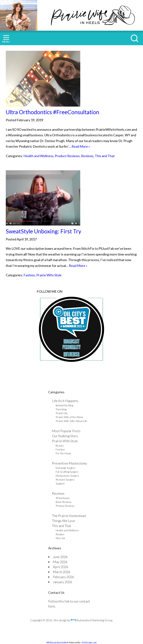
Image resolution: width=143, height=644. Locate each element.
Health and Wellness (38, 156)
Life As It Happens (65, 401)
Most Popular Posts (66, 431)
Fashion (29, 275)
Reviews (87, 156)
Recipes (60, 534)
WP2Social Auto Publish (57, 642)
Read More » (81, 146)
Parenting (61, 409)
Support (60, 483)
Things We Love (63, 521)
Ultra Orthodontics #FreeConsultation (53, 112)
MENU (6, 39)
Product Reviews (67, 156)
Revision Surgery (65, 480)
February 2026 (63, 577)
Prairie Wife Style (49, 275)
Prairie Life (62, 413)
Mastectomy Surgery (67, 476)
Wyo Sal (60, 538)
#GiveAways (63, 498)
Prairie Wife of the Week (69, 417)
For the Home (63, 453)
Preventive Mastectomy (69, 463)
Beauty (60, 445)
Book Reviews (64, 502)
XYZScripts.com (89, 642)
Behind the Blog (64, 405)
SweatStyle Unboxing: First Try (43, 231)
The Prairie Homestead (69, 516)
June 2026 (60, 557)
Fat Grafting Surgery (67, 472)
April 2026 (61, 567)
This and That (105, 156)
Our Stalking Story (65, 436)
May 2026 (60, 562)
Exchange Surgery (66, 468)
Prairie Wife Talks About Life (71, 421)
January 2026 (62, 582)
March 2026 (62, 572)
